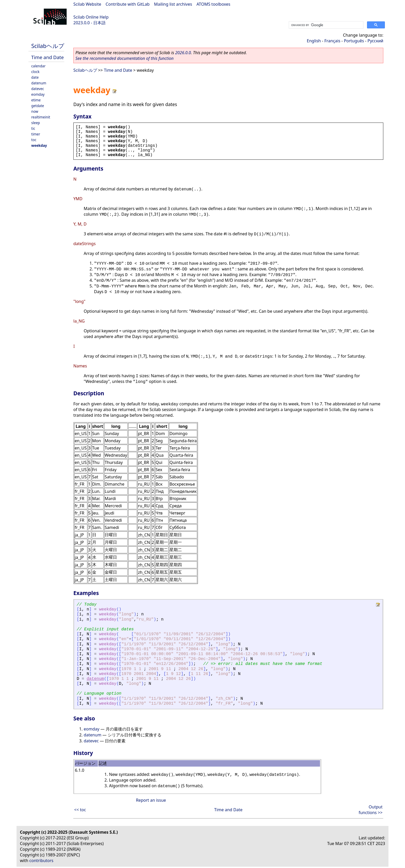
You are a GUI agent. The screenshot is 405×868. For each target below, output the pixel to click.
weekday (39, 145)
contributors (41, 861)
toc (34, 140)
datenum (39, 83)
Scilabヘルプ (48, 46)
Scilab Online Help (91, 17)
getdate (38, 106)
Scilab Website (87, 4)
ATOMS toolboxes (213, 4)
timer (36, 134)
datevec (38, 89)
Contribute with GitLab (128, 4)
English (314, 41)
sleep (36, 123)
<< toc (80, 810)
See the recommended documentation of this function (124, 58)
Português (354, 41)
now (35, 111)
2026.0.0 (183, 53)
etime (36, 100)
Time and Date (48, 57)
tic (33, 128)
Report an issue (151, 800)
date (35, 77)
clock (35, 72)
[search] (326, 25)
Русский (375, 41)
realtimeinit (41, 117)
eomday (38, 94)
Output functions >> (371, 810)
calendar (38, 66)
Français (332, 41)
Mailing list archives (173, 4)
